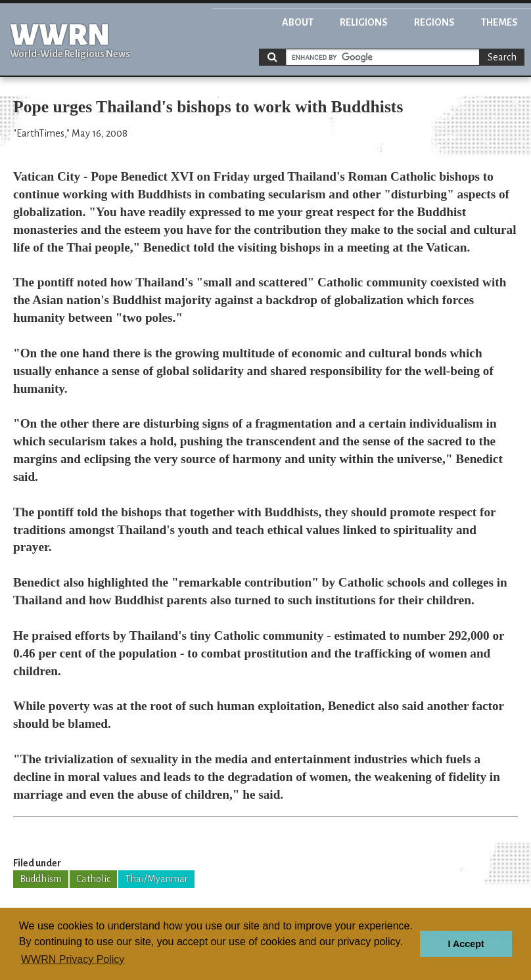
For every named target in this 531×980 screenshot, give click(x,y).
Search (502, 57)
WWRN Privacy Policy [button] (73, 959)
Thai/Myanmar (156, 879)
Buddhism (41, 879)
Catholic (93, 879)
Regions (434, 22)
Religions (364, 22)
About (298, 22)
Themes (499, 22)
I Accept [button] (466, 944)
